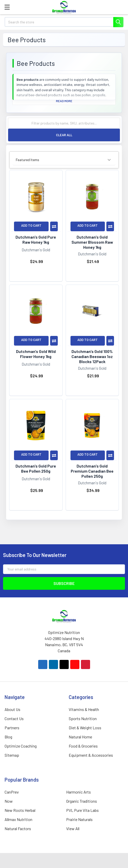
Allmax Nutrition (18, 819)
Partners (12, 728)
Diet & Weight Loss (85, 728)
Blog (8, 737)
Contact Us (14, 718)
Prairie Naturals (79, 819)
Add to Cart (31, 225)
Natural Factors (18, 828)
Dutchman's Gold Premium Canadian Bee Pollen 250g (92, 471)
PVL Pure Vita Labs (82, 810)
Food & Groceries (83, 746)
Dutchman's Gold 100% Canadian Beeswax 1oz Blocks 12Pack (92, 356)
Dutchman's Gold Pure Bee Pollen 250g (36, 468)
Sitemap (12, 755)
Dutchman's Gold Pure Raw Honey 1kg (36, 239)
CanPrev (12, 792)
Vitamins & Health (84, 709)
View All (73, 828)
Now (9, 801)
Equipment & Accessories (91, 755)
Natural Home (80, 737)
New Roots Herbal (20, 810)
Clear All (64, 135)
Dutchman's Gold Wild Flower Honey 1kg (36, 354)
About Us (12, 709)
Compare (54, 226)
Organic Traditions (82, 801)
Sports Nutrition (83, 718)
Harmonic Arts (79, 792)
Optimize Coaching (21, 746)
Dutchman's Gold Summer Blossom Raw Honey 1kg (92, 242)
